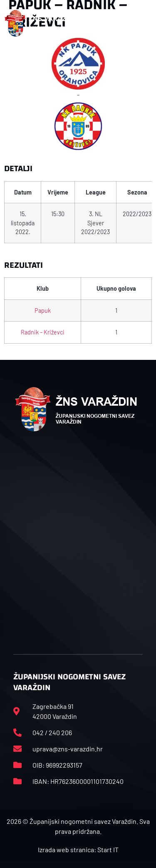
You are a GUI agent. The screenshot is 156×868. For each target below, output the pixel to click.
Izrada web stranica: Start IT (78, 849)
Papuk (43, 311)
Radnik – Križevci (43, 332)
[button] (143, 23)
